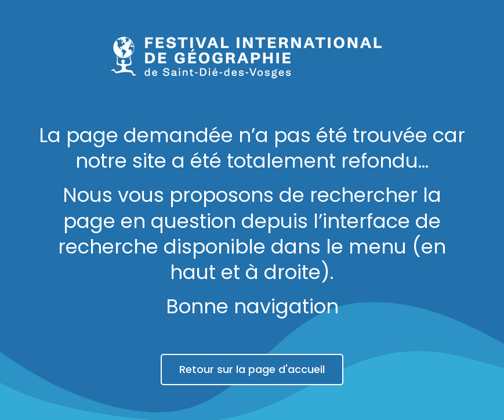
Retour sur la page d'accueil (252, 369)
